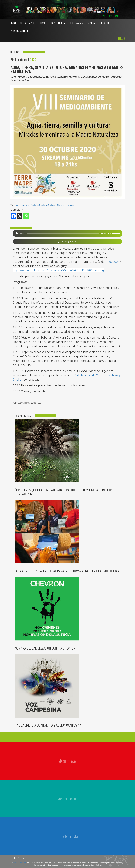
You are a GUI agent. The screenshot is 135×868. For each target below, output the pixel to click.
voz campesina (67, 799)
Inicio (14, 23)
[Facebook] (14, 216)
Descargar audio (68, 241)
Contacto (104, 23)
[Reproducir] (17, 233)
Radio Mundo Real (20, 863)
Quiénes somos (28, 23)
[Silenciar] (109, 233)
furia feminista (68, 836)
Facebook (113, 262)
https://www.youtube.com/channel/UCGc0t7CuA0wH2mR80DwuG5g (58, 270)
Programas (76, 23)
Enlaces (91, 23)
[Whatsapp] (26, 216)
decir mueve (67, 761)
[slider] (63, 233)
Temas (43, 23)
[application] (67, 233)
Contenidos (58, 23)
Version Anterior (20, 31)
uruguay (70, 205)
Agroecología (23, 205)
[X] (20, 216)
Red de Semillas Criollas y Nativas (48, 205)
